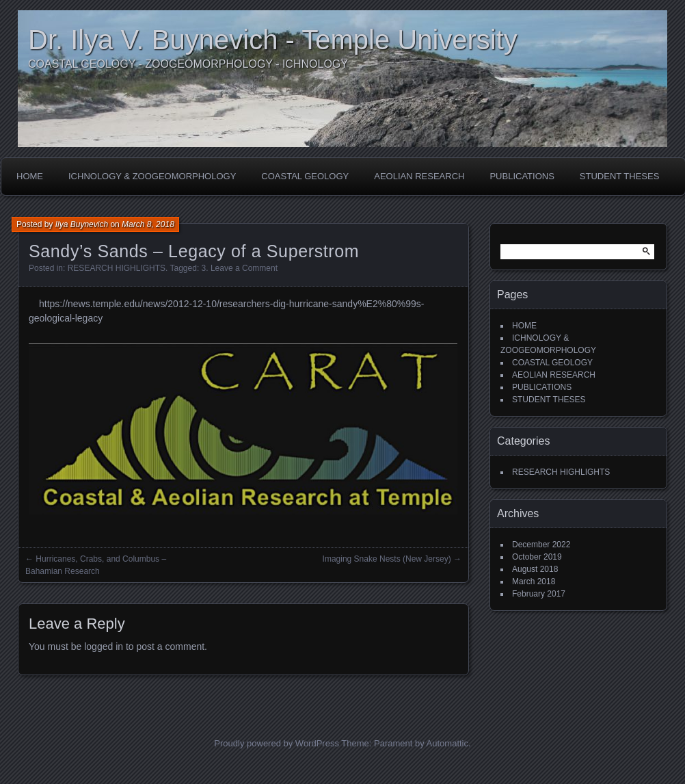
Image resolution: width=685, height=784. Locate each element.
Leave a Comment (244, 268)
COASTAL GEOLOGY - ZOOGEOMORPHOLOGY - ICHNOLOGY (188, 64)
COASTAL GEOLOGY (305, 176)
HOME (30, 176)
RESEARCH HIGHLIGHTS (117, 268)
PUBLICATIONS (522, 176)
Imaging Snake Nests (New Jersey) (387, 559)
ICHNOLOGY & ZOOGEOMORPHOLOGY (152, 176)
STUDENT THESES (620, 176)
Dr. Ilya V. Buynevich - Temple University (273, 40)
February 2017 (539, 594)
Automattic (447, 743)
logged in (104, 646)
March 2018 (534, 582)
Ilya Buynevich (82, 224)
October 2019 (537, 557)
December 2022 (541, 545)
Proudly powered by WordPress (277, 743)
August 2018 (535, 569)
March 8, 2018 (148, 224)
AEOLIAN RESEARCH (419, 176)
